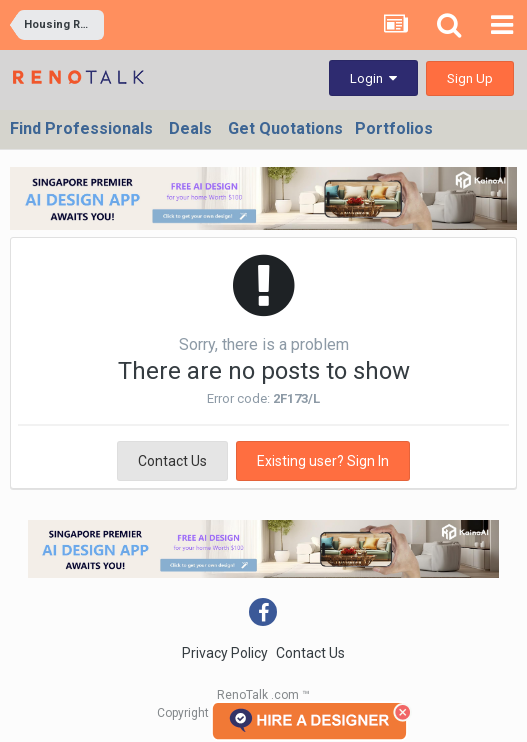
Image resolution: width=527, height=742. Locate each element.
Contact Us (172, 461)
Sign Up (470, 78)
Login (373, 78)
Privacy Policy (225, 653)
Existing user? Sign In (323, 461)
